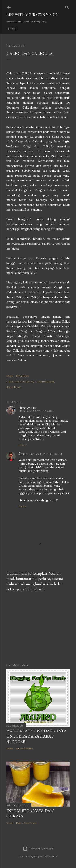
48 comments (25, 749)
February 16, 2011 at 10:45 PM (37, 411)
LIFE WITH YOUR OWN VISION (33, 15)
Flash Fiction (22, 381)
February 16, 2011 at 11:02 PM (45, 454)
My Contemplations (42, 381)
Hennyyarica (27, 408)
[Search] (67, 6)
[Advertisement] (38, 627)
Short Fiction (14, 387)
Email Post (23, 376)
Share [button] (10, 376)
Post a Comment (26, 823)
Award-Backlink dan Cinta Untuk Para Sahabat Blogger (37, 736)
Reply (23, 445)
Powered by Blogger (38, 849)
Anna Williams (49, 856)
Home (13, 29)
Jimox (23, 454)
